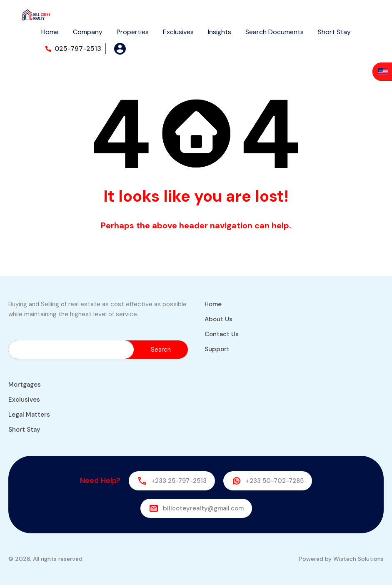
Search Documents (275, 32)
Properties (133, 32)
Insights (220, 32)
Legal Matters (29, 415)
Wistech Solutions (358, 559)
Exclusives (178, 32)
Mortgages (25, 385)
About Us (218, 319)
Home (50, 32)
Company (88, 32)
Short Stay (334, 32)
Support (217, 349)
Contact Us (222, 334)
